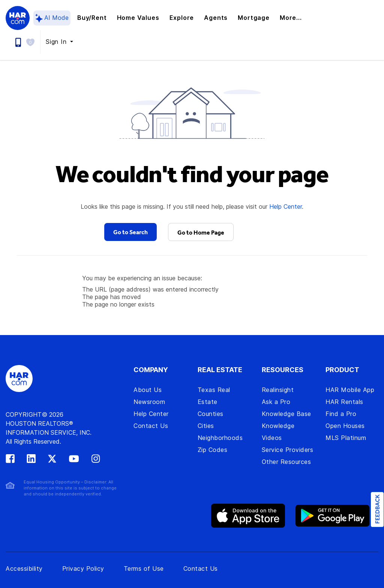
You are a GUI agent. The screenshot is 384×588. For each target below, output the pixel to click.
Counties (211, 414)
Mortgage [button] (253, 18)
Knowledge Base (286, 414)
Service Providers (288, 450)
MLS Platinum (346, 438)
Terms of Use (144, 569)
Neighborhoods (220, 438)
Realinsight (278, 390)
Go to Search (130, 232)
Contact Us (151, 426)
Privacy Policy (83, 569)
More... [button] (291, 18)
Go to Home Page (201, 232)
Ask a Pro (276, 402)
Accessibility (24, 569)
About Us (148, 390)
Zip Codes (213, 450)
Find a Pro (341, 414)
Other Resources (286, 462)
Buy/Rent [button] (92, 18)
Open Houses (345, 426)
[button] (32, 42)
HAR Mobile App (350, 390)
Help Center (286, 206)
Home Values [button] (138, 18)
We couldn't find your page (192, 174)
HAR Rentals (344, 402)
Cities (206, 426)
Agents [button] (216, 18)
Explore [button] (182, 18)
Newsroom (149, 402)
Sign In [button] (57, 42)
